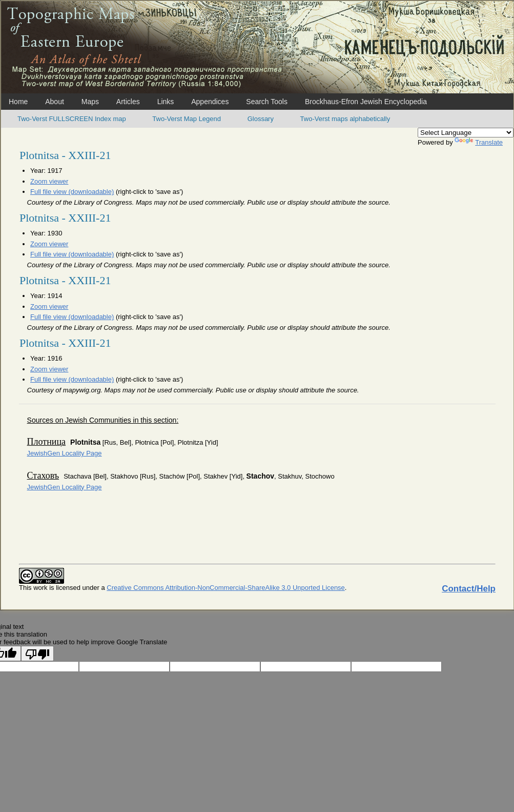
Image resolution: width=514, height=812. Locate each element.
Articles (128, 102)
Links (166, 102)
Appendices (210, 102)
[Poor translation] (37, 653)
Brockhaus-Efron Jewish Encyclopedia (366, 102)
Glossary (261, 119)
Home (18, 102)
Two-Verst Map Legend (187, 119)
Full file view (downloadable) (72, 192)
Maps (90, 102)
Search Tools (267, 102)
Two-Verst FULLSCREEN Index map (72, 119)
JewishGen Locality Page (65, 453)
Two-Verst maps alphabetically (345, 119)
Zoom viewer (49, 181)
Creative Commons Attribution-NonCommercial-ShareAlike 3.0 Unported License (226, 588)
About (55, 102)
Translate (479, 142)
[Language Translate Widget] (466, 133)
